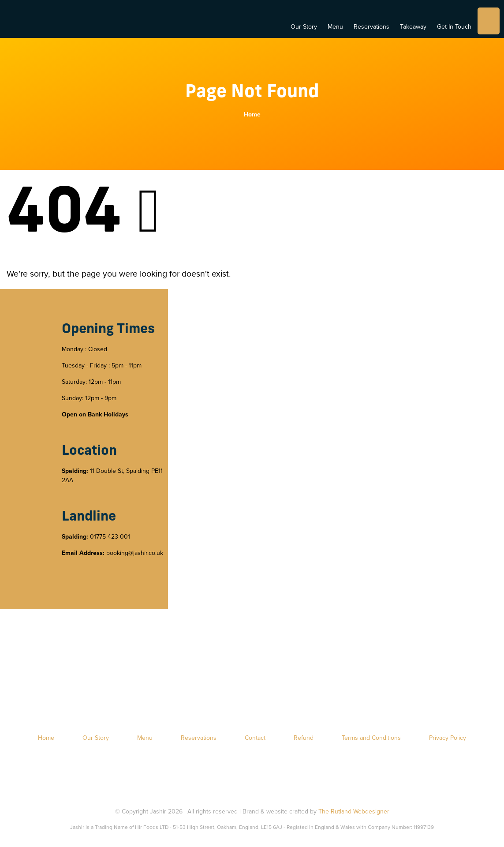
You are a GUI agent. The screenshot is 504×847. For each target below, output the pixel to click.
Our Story (304, 27)
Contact (255, 738)
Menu (335, 27)
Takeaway (413, 27)
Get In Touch (454, 27)
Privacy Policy (448, 738)
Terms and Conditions (371, 738)
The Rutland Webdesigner (354, 811)
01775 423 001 (110, 537)
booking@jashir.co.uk (135, 553)
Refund (304, 738)
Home (252, 114)
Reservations (371, 27)
